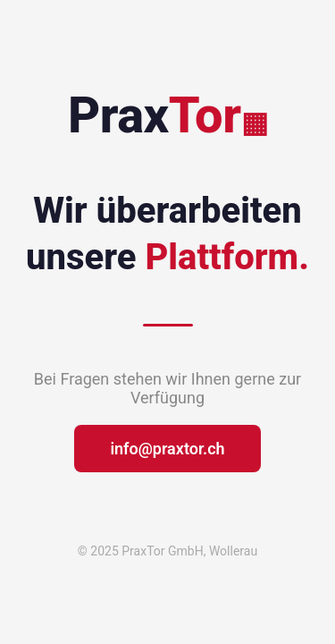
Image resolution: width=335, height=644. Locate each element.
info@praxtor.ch (167, 449)
